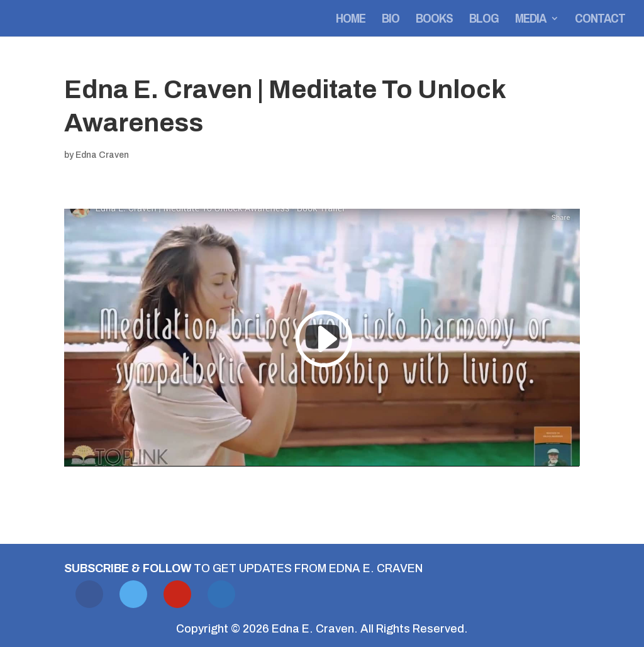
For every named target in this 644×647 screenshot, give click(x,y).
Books (434, 20)
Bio (391, 20)
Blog (484, 20)
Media (530, 20)
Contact (600, 20)
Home (351, 20)
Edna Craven (102, 155)
